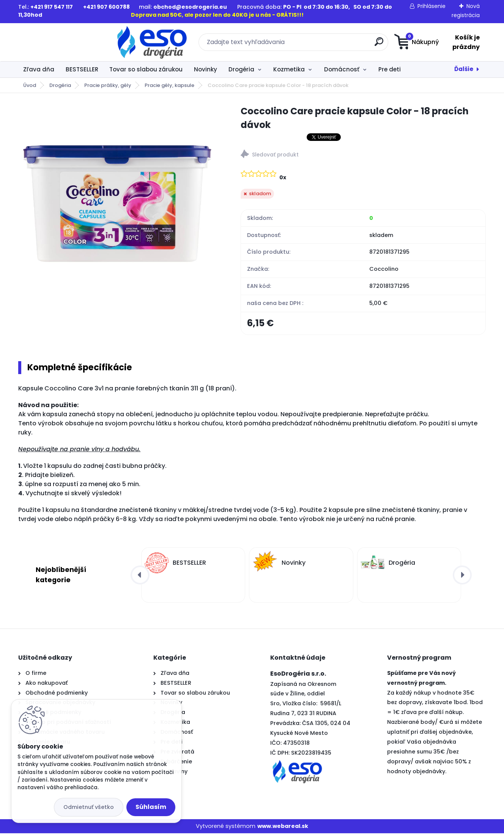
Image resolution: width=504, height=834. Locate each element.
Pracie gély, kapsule (169, 85)
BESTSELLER (82, 69)
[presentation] (140, 576)
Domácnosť (342, 69)
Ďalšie (464, 69)
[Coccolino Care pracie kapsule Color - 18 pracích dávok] (117, 204)
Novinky (206, 69)
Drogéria (241, 69)
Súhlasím (151, 807)
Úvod (30, 85)
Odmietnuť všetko (89, 807)
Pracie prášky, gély (108, 85)
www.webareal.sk (283, 827)
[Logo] (65, 42)
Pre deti (390, 69)
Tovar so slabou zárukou (146, 69)
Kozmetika (289, 69)
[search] (326, 45)
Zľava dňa (39, 69)
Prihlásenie (432, 6)
